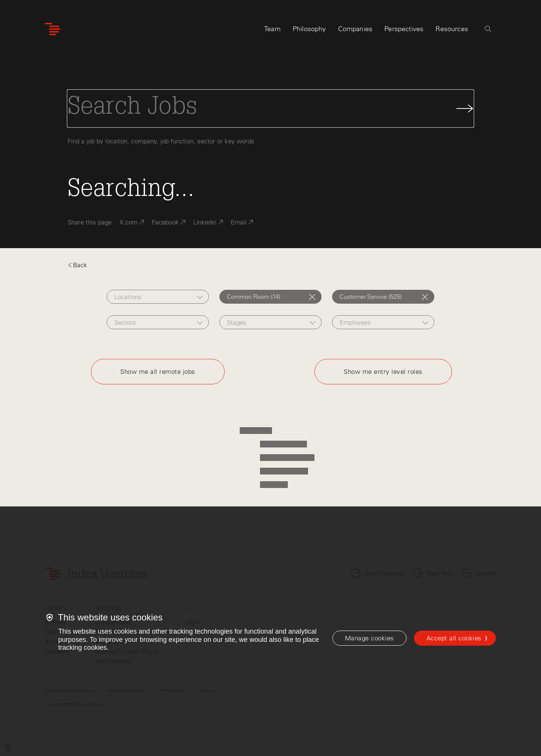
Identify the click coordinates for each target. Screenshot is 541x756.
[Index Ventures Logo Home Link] (53, 29)
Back (77, 265)
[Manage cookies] (369, 638)
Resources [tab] (452, 29)
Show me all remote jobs (158, 372)
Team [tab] (272, 29)
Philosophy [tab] (309, 29)
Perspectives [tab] (404, 29)
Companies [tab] (355, 29)
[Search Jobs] (270, 108)
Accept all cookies (454, 638)
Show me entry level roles (383, 372)
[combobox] (158, 297)
